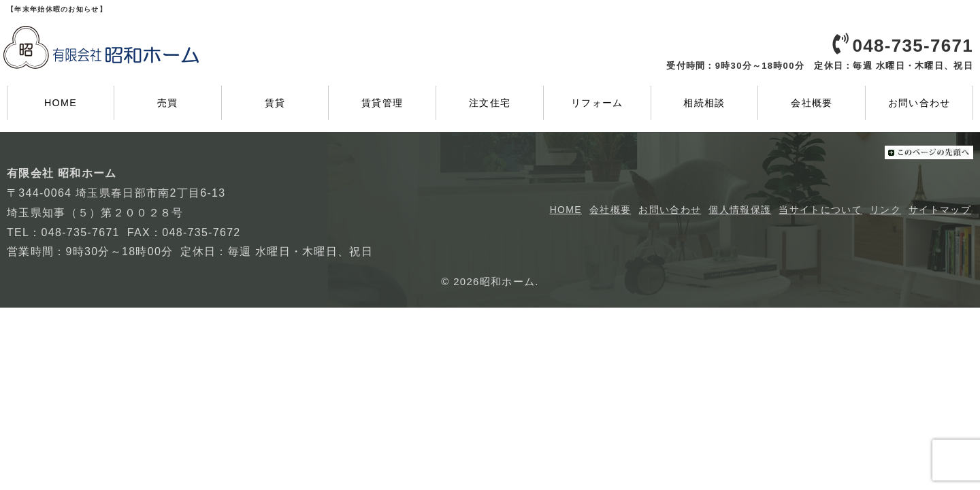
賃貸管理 (382, 103)
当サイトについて (820, 210)
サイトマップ (940, 210)
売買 (168, 103)
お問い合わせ (919, 103)
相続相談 (704, 103)
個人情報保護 (740, 210)
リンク (885, 210)
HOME (61, 103)
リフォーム (597, 103)
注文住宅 (490, 103)
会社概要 (812, 103)
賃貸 (275, 103)
